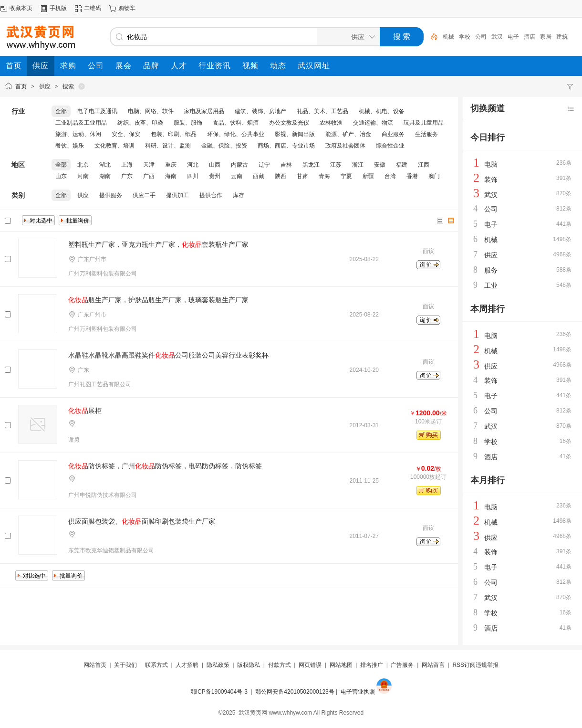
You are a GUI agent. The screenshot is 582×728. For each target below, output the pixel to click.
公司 (481, 37)
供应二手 (144, 195)
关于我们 (125, 665)
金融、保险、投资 (224, 146)
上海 (127, 165)
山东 (61, 176)
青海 (324, 176)
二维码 (93, 8)
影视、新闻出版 (295, 134)
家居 (546, 37)
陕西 (281, 176)
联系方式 (156, 665)
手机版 (58, 8)
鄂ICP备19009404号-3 (219, 692)
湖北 (105, 165)
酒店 (530, 37)
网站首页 (95, 665)
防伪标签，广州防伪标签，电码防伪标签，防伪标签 (165, 466)
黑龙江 (311, 165)
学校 (465, 37)
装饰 (491, 179)
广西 (149, 176)
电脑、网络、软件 (151, 111)
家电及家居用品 (204, 111)
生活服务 (426, 134)
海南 (171, 176)
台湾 (390, 176)
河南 (83, 176)
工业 (491, 285)
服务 (491, 270)
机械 (448, 37)
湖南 (105, 176)
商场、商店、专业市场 (286, 146)
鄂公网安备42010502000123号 (295, 692)
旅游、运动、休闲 (78, 134)
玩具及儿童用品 (424, 123)
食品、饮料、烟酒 (236, 123)
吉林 (286, 165)
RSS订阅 (464, 665)
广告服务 (402, 665)
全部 (61, 111)
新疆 (368, 176)
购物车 (127, 8)
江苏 (336, 165)
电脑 (491, 164)
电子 (513, 37)
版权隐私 (249, 665)
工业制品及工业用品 (81, 123)
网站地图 (341, 665)
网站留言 (433, 665)
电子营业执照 (358, 692)
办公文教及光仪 (289, 123)
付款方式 (280, 665)
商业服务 (393, 134)
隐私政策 (218, 665)
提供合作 (211, 195)
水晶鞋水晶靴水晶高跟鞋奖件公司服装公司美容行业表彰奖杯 (168, 355)
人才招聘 (187, 665)
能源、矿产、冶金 (348, 134)
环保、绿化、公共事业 (236, 134)
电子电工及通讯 (97, 111)
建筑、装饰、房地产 (260, 111)
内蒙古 (239, 165)
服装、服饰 (188, 123)
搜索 (68, 86)
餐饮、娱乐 (70, 146)
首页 (21, 86)
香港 (412, 176)
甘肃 (302, 176)
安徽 (380, 165)
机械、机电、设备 (382, 111)
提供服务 (111, 195)
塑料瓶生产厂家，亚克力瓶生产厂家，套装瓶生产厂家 (158, 244)
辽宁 (264, 165)
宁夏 (346, 176)
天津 (149, 165)
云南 (237, 176)
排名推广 (372, 665)
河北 (193, 165)
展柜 (85, 411)
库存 (239, 195)
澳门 (434, 176)
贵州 (215, 176)
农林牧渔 (331, 123)
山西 (215, 165)
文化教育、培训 (114, 146)
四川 (193, 176)
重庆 (171, 165)
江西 (424, 165)
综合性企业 (390, 146)
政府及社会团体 (345, 146)
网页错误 (310, 665)
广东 (127, 176)
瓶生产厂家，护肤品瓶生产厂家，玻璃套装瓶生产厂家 (158, 300)
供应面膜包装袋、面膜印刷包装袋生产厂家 (142, 521)
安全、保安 (126, 134)
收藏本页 (21, 8)
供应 (45, 86)
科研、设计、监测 (168, 146)
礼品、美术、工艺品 (322, 111)
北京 (83, 165)
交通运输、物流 (373, 123)
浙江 (358, 165)
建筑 (562, 37)
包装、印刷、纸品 (174, 134)
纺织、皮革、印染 (140, 123)
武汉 (497, 37)
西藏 (259, 176)
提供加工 (177, 195)
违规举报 (487, 665)
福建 (402, 165)
